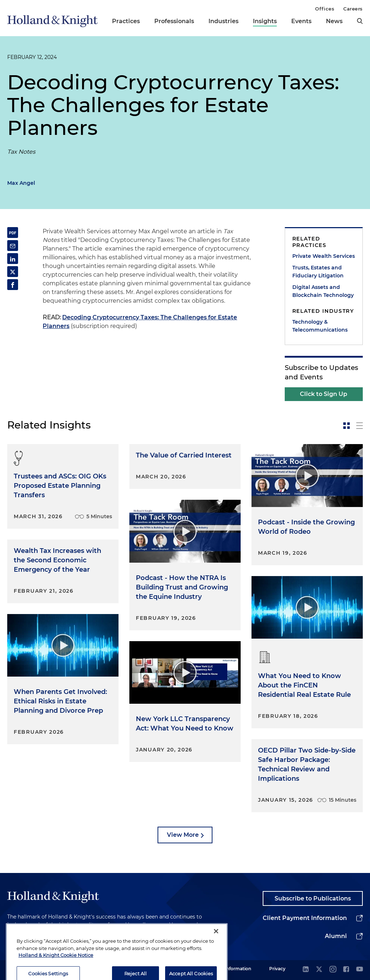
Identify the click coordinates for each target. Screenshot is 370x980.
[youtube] (360, 970)
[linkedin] (306, 970)
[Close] (216, 946)
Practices (126, 21)
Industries (223, 21)
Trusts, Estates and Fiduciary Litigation (318, 272)
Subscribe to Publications (313, 898)
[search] (360, 21)
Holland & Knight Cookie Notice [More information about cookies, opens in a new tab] (56, 970)
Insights (265, 21)
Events (301, 21)
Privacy (277, 969)
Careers (353, 9)
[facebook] (346, 970)
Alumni (336, 936)
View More (183, 835)
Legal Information (232, 969)
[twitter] (319, 970)
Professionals (174, 21)
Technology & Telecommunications (320, 326)
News (334, 21)
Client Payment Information (305, 918)
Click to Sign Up (324, 394)
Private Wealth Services (324, 256)
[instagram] (333, 970)
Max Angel (21, 183)
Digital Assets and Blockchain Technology (323, 291)
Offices (325, 9)
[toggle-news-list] (360, 426)
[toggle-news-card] (347, 426)
